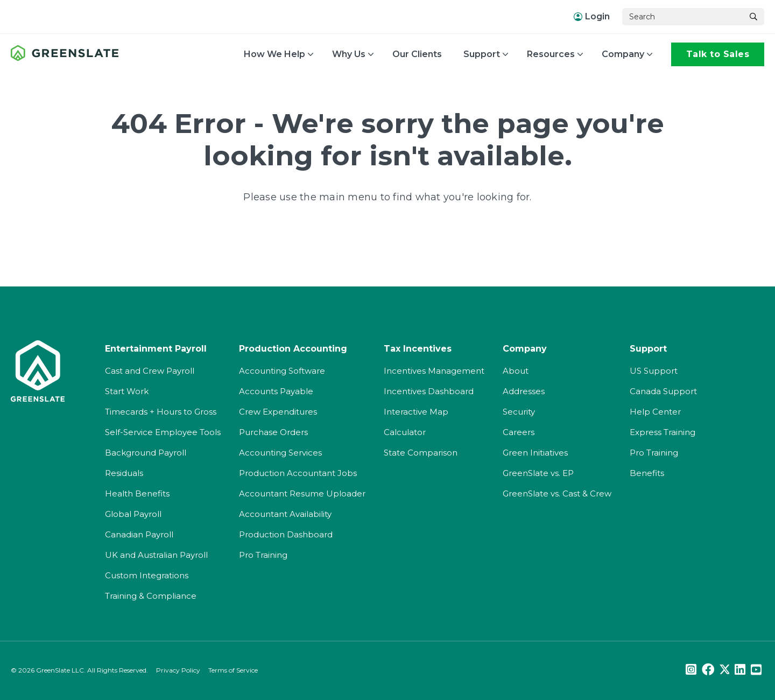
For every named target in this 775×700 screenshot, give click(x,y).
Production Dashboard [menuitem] (286, 533)
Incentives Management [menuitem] (434, 369)
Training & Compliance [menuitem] (151, 594)
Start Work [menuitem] (127, 390)
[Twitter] (724, 668)
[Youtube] (756, 668)
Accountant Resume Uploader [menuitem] (302, 492)
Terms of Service (233, 668)
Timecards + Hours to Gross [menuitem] (161, 410)
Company (623, 54)
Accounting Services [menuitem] (280, 451)
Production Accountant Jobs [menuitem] (298, 471)
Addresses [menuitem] (524, 390)
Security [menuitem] (519, 410)
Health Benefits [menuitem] (137, 492)
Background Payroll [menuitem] (146, 451)
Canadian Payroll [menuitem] (139, 533)
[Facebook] (708, 668)
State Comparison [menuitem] (421, 451)
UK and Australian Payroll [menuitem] (156, 553)
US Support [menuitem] (654, 369)
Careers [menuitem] (519, 430)
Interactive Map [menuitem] (416, 410)
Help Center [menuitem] (655, 410)
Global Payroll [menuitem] (133, 512)
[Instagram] (691, 668)
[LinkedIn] (740, 668)
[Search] (682, 17)
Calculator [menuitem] (405, 430)
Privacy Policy (178, 668)
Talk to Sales (718, 54)
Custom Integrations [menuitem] (147, 574)
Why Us (349, 54)
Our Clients (417, 54)
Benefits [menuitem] (647, 471)
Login (592, 16)
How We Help (274, 54)
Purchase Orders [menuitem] (273, 430)
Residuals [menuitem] (124, 471)
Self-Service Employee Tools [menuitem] (163, 430)
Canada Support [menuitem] (663, 390)
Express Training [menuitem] (663, 430)
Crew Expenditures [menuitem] (278, 410)
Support (482, 54)
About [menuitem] (516, 369)
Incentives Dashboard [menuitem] (429, 390)
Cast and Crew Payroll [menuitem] (150, 369)
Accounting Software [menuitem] (282, 369)
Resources (551, 54)
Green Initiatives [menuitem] (535, 451)
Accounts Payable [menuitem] (276, 390)
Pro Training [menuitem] (263, 553)
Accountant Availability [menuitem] (285, 512)
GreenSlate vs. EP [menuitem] (538, 471)
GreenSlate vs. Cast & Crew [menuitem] (557, 492)
